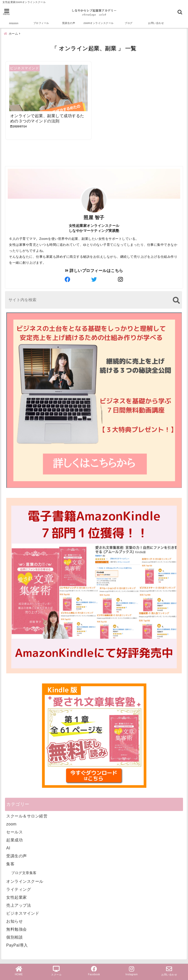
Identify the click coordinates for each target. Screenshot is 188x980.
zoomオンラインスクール (99, 23)
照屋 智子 (94, 218)
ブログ (129, 23)
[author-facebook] (67, 280)
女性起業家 (17, 897)
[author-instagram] (121, 280)
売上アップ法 (19, 905)
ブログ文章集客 (24, 873)
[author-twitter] (94, 280)
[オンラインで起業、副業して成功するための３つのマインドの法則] (49, 88)
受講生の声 (69, 23)
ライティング (19, 889)
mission (14, 23)
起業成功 (14, 840)
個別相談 (14, 937)
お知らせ (14, 921)
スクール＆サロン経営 (27, 816)
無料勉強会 (17, 929)
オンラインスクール (25, 881)
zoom (11, 824)
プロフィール (41, 23)
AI (8, 848)
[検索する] (176, 300)
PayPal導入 (17, 945)
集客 (10, 864)
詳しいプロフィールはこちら (94, 271)
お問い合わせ (156, 23)
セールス (14, 832)
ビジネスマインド (23, 913)
